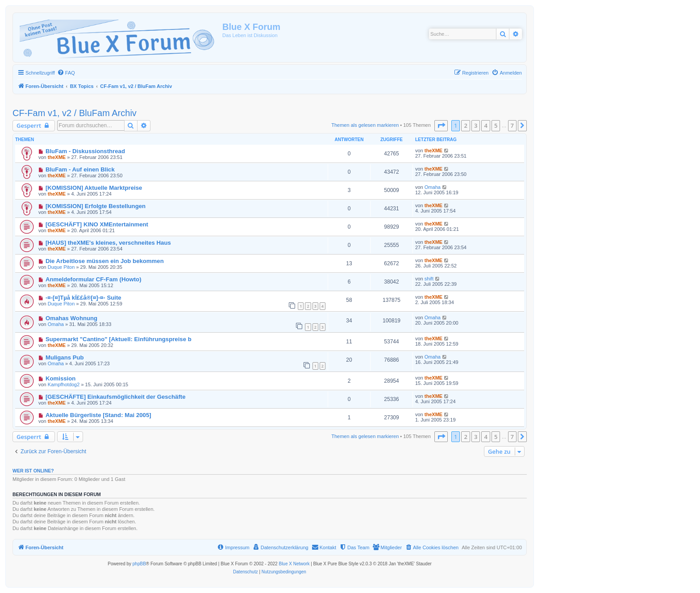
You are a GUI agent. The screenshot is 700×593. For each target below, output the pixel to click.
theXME (57, 157)
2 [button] (465, 125)
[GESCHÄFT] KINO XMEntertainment (97, 224)
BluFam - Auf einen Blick (80, 169)
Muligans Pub (65, 357)
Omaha (433, 187)
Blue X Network (294, 564)
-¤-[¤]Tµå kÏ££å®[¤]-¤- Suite (83, 298)
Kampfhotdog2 (64, 384)
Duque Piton (61, 267)
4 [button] (485, 125)
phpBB (139, 564)
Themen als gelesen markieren (365, 125)
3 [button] (476, 125)
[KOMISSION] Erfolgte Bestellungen (96, 206)
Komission (60, 378)
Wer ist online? (33, 471)
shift (429, 279)
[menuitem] (66, 73)
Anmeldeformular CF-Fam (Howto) (94, 279)
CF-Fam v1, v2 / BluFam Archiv (75, 113)
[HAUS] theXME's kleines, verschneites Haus (108, 243)
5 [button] (496, 125)
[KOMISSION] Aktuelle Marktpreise (94, 188)
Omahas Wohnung (71, 318)
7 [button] (512, 125)
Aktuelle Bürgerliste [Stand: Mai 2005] (98, 415)
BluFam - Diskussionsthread (85, 151)
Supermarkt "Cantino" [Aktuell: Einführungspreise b (119, 339)
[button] (441, 125)
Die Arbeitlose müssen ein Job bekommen (105, 261)
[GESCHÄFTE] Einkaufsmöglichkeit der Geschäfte (116, 397)
